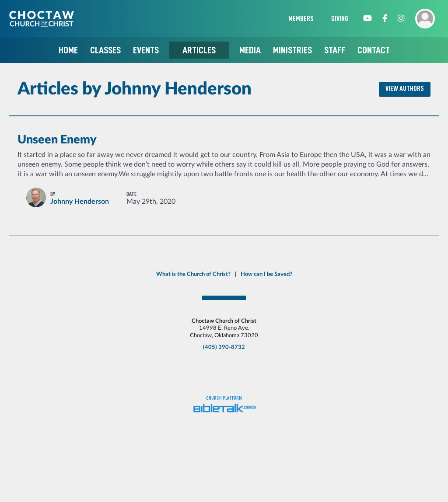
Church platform (224, 398)
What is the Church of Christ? (193, 274)
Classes (105, 50)
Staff (335, 50)
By (53, 194)
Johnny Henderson (80, 202)
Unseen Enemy (57, 140)
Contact (374, 50)
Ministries (292, 50)
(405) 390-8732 (224, 347)
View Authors (405, 89)
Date (131, 194)
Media (250, 50)
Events (146, 50)
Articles (199, 50)
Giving (340, 19)
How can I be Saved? (266, 274)
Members (301, 19)
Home (68, 50)
